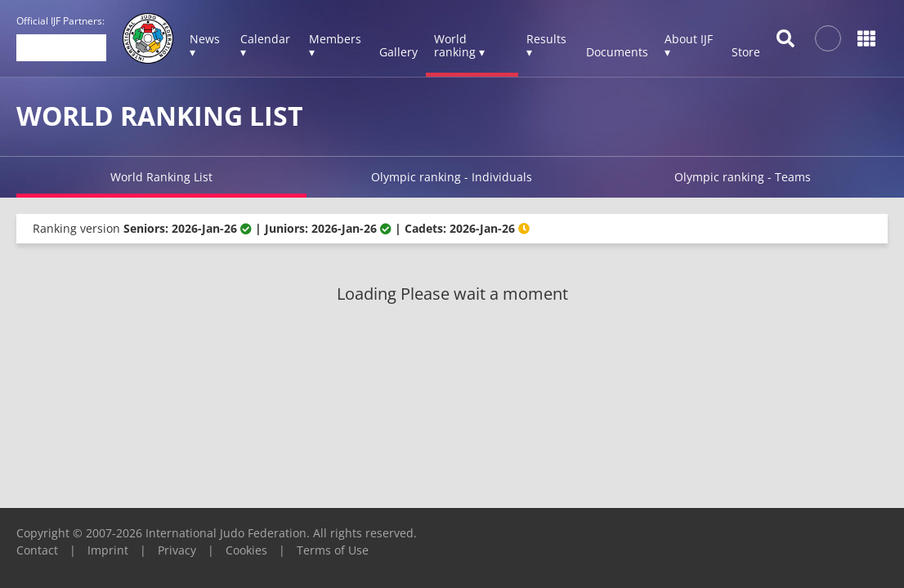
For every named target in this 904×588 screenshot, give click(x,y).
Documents (617, 52)
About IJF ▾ (689, 45)
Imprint (108, 550)
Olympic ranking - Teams (743, 177)
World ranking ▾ (459, 45)
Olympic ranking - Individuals (452, 177)
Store (746, 52)
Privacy (177, 550)
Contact (37, 550)
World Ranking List (161, 177)
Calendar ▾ (265, 45)
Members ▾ (335, 45)
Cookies (246, 550)
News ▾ (205, 45)
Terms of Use (333, 550)
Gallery (398, 52)
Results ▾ (546, 45)
